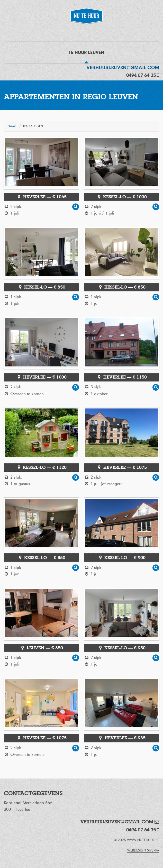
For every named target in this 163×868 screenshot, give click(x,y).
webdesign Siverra (143, 851)
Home (12, 126)
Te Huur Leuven (87, 52)
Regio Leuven (33, 126)
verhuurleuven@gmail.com (123, 67)
